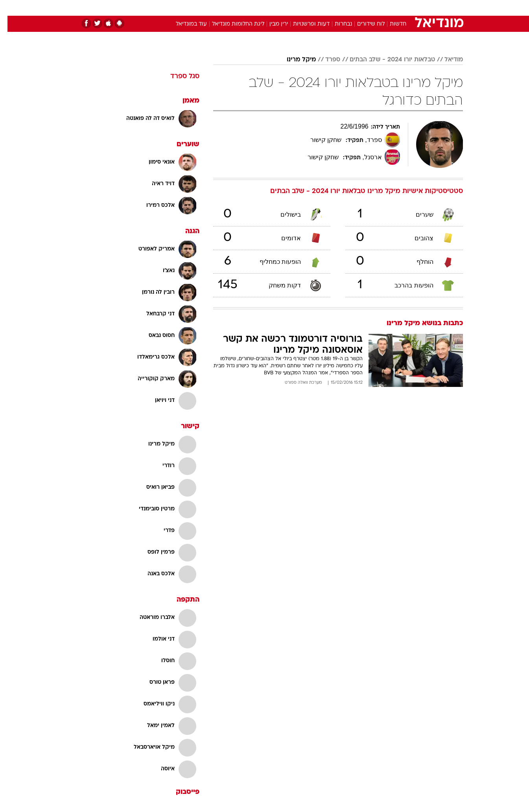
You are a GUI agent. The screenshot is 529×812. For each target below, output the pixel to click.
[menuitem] (399, 8)
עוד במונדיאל (184, 24)
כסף (305, 8)
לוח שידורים (363, 24)
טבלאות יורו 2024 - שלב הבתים (385, 60)
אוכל (284, 8)
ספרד (325, 60)
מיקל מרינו (294, 60)
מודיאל (446, 60)
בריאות (260, 8)
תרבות (352, 8)
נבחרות (336, 24)
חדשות (404, 8)
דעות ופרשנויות (304, 24)
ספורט (377, 8)
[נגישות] (11, 8)
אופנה (175, 8)
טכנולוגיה (204, 8)
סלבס (327, 8)
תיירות (233, 8)
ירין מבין (271, 24)
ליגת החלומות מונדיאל (231, 24)
